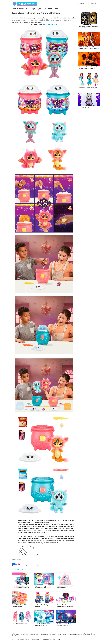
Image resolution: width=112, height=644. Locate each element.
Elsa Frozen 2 (56, 633)
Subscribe (83, 4)
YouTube (58, 639)
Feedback (40, 639)
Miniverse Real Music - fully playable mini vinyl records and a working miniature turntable (88, 68)
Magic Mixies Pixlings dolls (20, 624)
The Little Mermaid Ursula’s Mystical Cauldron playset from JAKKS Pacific (65, 606)
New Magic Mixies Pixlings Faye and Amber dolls (43, 606)
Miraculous (95, 633)
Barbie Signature (25, 633)
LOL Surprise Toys (85, 633)
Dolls (28, 9)
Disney (30, 633)
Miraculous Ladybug (16, 634)
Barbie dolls (20, 633)
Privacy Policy (54, 641)
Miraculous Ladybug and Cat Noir (27, 634)
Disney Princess (40, 633)
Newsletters (46, 639)
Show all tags (15, 636)
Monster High (37, 634)
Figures (40, 9)
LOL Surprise (79, 633)
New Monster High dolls (76, 634)
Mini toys (90, 633)
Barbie (16, 633)
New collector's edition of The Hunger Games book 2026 (88, 27)
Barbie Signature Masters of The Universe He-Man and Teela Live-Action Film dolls (89, 48)
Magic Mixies (16, 569)
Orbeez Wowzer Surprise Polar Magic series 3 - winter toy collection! (42, 625)
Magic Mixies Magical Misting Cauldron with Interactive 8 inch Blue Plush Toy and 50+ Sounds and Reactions (21, 587)
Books (56, 9)
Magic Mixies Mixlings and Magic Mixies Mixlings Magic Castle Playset (43, 587)
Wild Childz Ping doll (84, 107)
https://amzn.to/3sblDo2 (50, 24)
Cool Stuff (48, 9)
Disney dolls (34, 633)
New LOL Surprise (67, 634)
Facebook (94, 4)
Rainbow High (83, 634)
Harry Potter (70, 633)
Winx (89, 634)
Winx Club (93, 634)
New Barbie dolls (56, 634)
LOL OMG (74, 633)
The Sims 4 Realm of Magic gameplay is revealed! (64, 625)
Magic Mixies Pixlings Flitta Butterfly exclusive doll (20, 606)
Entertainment (18, 9)
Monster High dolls (43, 634)
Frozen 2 (61, 633)
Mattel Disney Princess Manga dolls (88, 87)
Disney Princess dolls (47, 633)
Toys (33, 9)
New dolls (62, 634)
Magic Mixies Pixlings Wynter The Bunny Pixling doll (65, 587)
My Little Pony (50, 634)
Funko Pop (65, 633)
